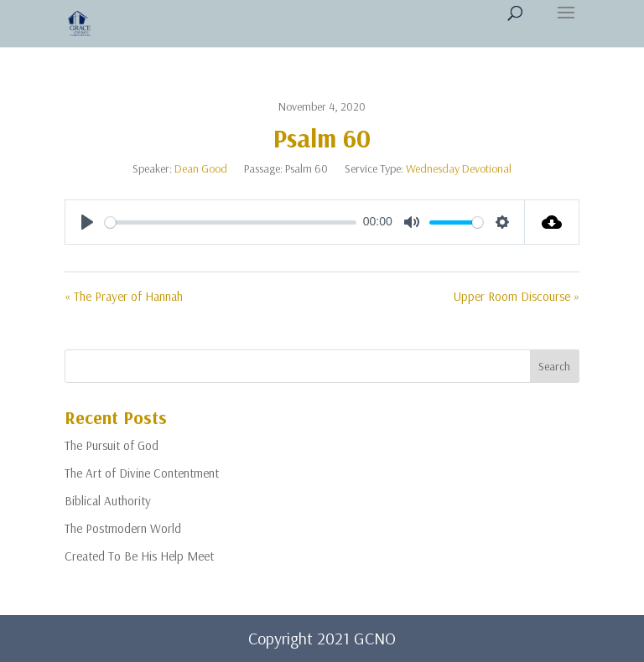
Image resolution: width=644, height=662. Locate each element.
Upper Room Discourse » (517, 296)
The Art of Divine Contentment (142, 473)
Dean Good (201, 168)
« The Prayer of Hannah (124, 296)
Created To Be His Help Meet (139, 556)
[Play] (87, 222)
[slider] (231, 222)
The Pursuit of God (112, 445)
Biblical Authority (108, 501)
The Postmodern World (123, 528)
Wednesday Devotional (459, 168)
